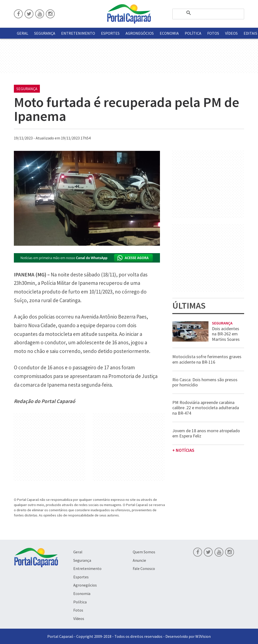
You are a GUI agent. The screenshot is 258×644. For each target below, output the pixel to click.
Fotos (213, 33)
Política (193, 33)
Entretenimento (78, 33)
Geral (23, 33)
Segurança (45, 33)
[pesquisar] (208, 13)
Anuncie (139, 560)
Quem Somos (144, 552)
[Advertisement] (50, 448)
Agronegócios (140, 33)
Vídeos (231, 33)
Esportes (110, 33)
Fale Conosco (144, 568)
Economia (169, 33)
